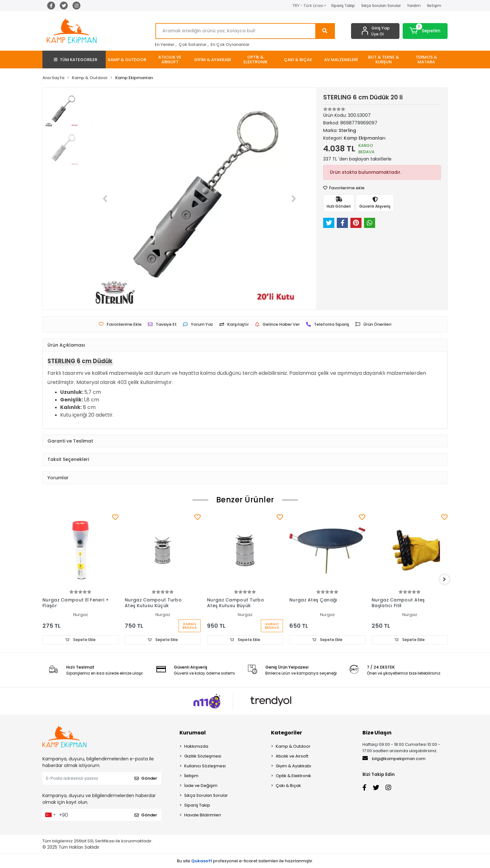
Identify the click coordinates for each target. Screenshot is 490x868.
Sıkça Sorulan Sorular (381, 6)
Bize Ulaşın (377, 733)
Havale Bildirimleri (203, 815)
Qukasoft (202, 861)
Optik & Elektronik (293, 776)
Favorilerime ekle (344, 188)
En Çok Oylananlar (230, 44)
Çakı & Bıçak (288, 786)
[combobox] (50, 815)
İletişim (434, 6)
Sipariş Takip (343, 6)
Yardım (414, 6)
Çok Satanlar (192, 44)
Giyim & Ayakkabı (293, 766)
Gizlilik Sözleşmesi (203, 756)
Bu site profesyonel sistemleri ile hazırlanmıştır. (245, 861)
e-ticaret (248, 861)
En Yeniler (165, 44)
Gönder (146, 779)
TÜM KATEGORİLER (75, 60)
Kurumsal (193, 733)
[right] (448, 580)
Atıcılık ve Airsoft (292, 756)
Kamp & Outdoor (293, 747)
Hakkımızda (196, 747)
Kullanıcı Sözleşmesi (205, 766)
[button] (425, 31)
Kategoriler (286, 733)
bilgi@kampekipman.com (394, 759)
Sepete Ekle (80, 640)
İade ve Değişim (201, 786)
